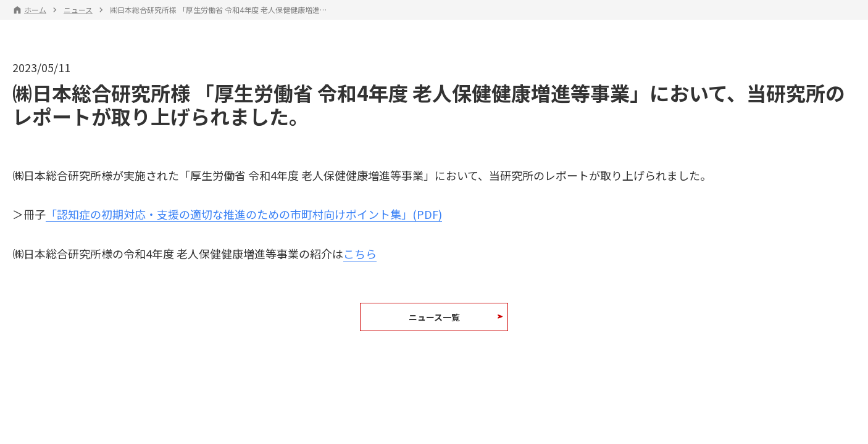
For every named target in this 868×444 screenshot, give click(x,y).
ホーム (35, 10)
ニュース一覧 (434, 317)
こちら (360, 253)
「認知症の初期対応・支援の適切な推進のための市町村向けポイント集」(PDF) (244, 214)
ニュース (78, 10)
